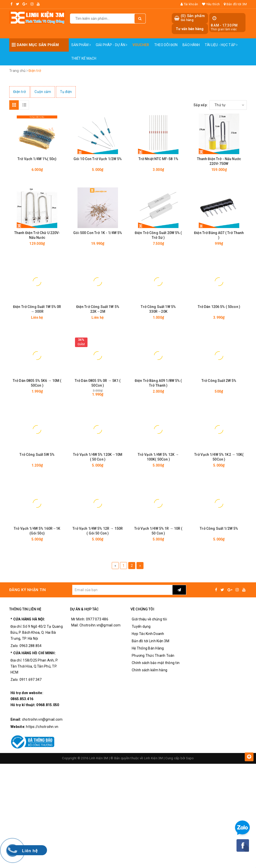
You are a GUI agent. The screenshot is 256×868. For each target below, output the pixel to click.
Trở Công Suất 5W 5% (37, 455)
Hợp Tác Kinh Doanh (148, 634)
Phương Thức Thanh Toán (153, 656)
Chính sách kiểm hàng (149, 670)
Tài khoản (189, 4)
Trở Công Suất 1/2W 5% (219, 528)
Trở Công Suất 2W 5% (219, 381)
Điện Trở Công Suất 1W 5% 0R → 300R (37, 309)
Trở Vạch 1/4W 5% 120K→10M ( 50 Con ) (98, 457)
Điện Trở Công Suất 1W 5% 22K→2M (98, 309)
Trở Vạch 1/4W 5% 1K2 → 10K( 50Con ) (219, 457)
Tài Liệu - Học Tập (221, 45)
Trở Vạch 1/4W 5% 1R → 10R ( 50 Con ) (158, 531)
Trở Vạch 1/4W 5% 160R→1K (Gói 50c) (37, 531)
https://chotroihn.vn (42, 727)
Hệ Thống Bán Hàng (148, 648)
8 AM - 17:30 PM (224, 25)
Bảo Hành (191, 45)
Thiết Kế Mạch (84, 58)
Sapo (190, 758)
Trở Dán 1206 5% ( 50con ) (219, 307)
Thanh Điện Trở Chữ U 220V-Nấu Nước (37, 235)
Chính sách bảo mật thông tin (156, 663)
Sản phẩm (81, 45)
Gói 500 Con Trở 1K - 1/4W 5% (98, 233)
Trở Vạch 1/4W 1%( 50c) (37, 159)
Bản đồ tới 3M (235, 4)
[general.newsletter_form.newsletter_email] (122, 590)
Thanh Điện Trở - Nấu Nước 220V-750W (219, 161)
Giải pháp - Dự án (112, 45)
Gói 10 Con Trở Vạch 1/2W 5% (98, 159)
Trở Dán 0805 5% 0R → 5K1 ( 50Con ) (98, 383)
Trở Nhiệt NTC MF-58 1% (158, 159)
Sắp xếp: (201, 105)
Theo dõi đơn (166, 45)
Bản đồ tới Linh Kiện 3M (150, 641)
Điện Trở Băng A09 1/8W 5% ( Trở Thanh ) (158, 383)
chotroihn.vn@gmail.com (42, 720)
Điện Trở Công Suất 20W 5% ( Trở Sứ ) (158, 235)
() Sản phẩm (193, 18)
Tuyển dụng (141, 627)
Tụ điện (66, 92)
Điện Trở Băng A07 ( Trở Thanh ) (219, 235)
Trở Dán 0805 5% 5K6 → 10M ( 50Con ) (37, 383)
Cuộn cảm (43, 92)
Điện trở (19, 92)
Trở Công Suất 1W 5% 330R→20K (158, 309)
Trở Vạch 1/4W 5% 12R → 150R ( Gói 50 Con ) (98, 531)
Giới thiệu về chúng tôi (149, 619)
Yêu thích (211, 4)
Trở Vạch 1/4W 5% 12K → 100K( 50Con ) (158, 457)
